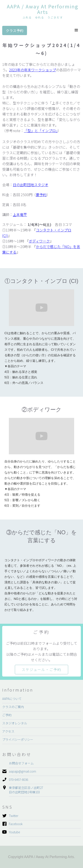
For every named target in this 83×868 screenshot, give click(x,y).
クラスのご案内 (13, 707)
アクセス (8, 731)
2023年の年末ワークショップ (33, 70)
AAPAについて (12, 699)
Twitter (14, 816)
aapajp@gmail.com (22, 771)
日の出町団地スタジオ (31, 185)
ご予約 (7, 715)
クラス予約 (15, 30)
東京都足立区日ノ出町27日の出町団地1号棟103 (26, 790)
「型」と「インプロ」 (41, 131)
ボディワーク (39, 241)
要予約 (41, 195)
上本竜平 (20, 214)
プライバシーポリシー (18, 739)
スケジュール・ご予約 (41, 669)
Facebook (16, 824)
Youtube (14, 832)
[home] (41, 12)
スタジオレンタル (15, 723)
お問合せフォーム (21, 763)
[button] (76, 30)
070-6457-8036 (18, 779)
